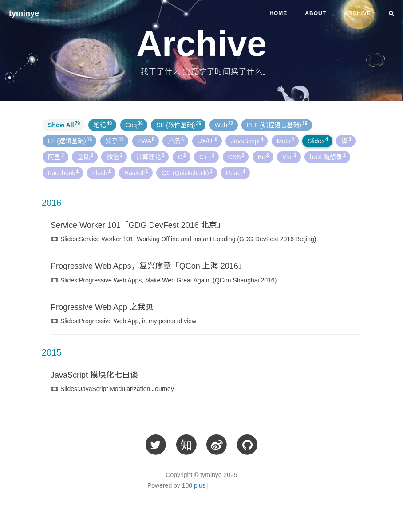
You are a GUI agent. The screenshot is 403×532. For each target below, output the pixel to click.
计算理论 (150, 156)
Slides (318, 141)
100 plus (194, 485)
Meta (286, 141)
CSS (236, 156)
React (236, 172)
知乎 (115, 141)
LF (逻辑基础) (70, 141)
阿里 (56, 156)
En (263, 156)
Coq (134, 125)
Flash (102, 172)
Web (224, 125)
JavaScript (247, 141)
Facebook (63, 172)
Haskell (136, 172)
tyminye (24, 13)
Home (278, 13)
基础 (85, 156)
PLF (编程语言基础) (277, 125)
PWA (146, 141)
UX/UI (207, 141)
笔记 (103, 125)
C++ (207, 156)
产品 (176, 141)
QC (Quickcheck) (187, 172)
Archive (358, 13)
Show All (64, 125)
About (316, 13)
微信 (115, 156)
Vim (289, 156)
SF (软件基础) (179, 125)
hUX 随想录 (328, 156)
